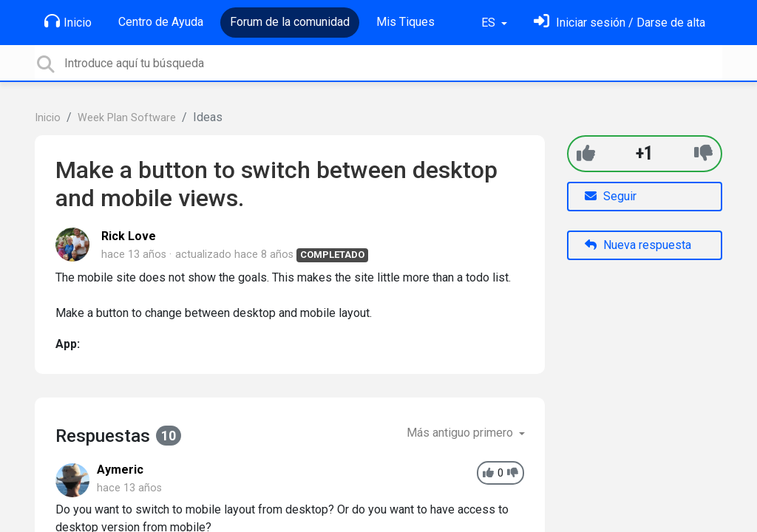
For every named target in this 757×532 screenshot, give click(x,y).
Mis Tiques (405, 22)
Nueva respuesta (638, 245)
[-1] (703, 153)
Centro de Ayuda (161, 22)
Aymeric (120, 470)
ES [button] (490, 23)
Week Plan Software (127, 118)
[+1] (586, 153)
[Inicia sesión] (619, 23)
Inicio (68, 21)
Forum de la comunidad (290, 22)
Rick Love (129, 236)
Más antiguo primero (461, 433)
